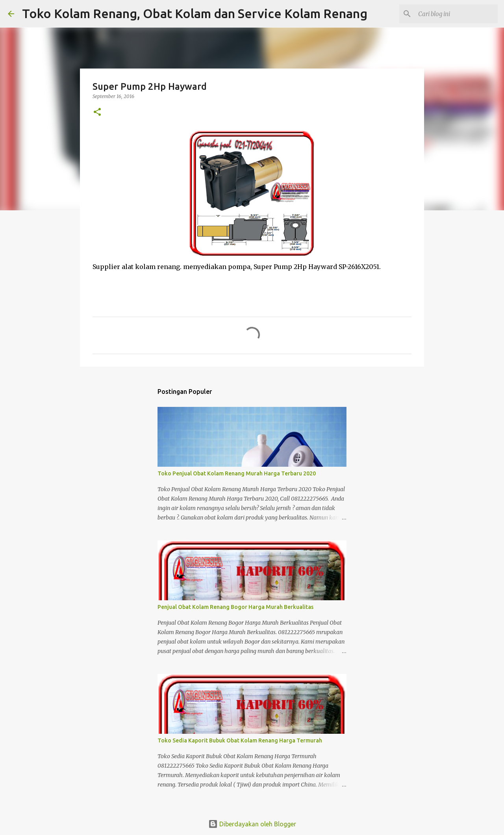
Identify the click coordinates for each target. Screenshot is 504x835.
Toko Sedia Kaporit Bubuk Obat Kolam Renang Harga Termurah (240, 740)
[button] (97, 112)
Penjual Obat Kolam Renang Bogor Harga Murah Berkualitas (235, 607)
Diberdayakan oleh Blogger (252, 824)
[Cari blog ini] (456, 14)
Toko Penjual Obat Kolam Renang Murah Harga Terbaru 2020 (237, 473)
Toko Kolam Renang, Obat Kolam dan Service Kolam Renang (195, 13)
